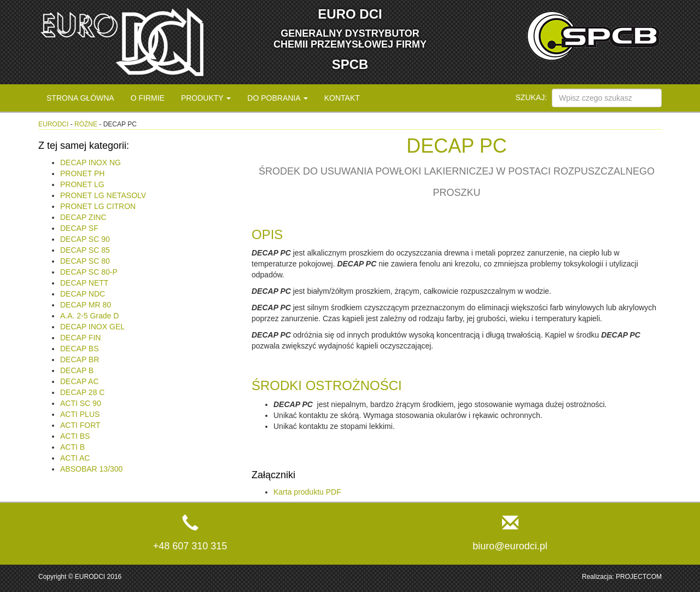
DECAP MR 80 (86, 305)
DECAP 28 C (82, 392)
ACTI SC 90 (81, 403)
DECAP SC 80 (85, 261)
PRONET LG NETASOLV (103, 195)
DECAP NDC (83, 294)
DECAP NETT (84, 283)
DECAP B (77, 370)
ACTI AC (75, 458)
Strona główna (80, 98)
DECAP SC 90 (85, 239)
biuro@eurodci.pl (510, 546)
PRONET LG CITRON (98, 206)
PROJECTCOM (639, 577)
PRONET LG (82, 184)
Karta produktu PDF (307, 492)
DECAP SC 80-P (89, 272)
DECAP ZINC (83, 217)
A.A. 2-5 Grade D (89, 316)
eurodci (53, 124)
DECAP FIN (80, 338)
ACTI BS (75, 436)
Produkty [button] (206, 98)
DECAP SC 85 (85, 250)
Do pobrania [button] (277, 98)
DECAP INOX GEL (92, 327)
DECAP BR (80, 359)
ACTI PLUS (80, 414)
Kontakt (342, 98)
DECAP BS (80, 349)
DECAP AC (80, 381)
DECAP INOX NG (91, 162)
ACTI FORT (80, 425)
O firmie (148, 98)
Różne (86, 124)
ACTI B (72, 447)
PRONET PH (82, 173)
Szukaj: (532, 97)
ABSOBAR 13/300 (91, 469)
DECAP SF (79, 228)
